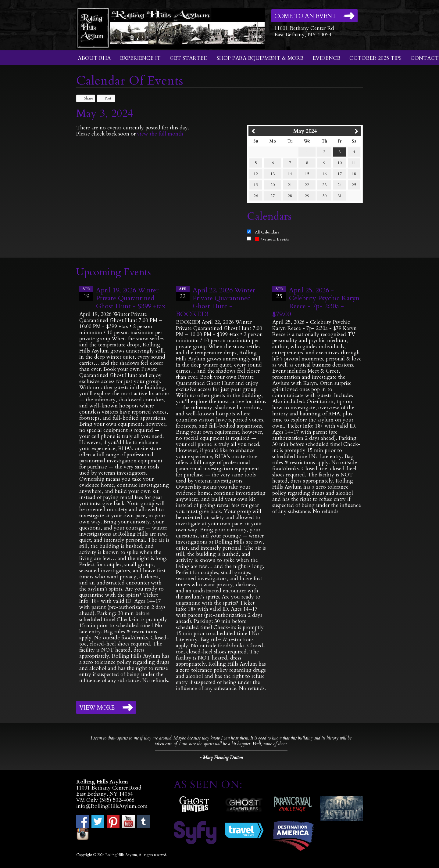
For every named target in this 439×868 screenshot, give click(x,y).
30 (324, 196)
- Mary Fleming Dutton (221, 758)
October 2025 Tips (375, 58)
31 (340, 196)
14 (290, 174)
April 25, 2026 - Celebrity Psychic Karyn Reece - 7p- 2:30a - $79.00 (316, 302)
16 (324, 174)
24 (340, 185)
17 (340, 174)
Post (105, 98)
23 (324, 185)
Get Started (189, 58)
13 (273, 174)
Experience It (140, 58)
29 (307, 196)
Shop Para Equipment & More (260, 58)
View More (97, 708)
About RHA (94, 58)
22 (307, 185)
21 (290, 185)
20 (273, 185)
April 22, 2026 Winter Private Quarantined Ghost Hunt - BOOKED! (216, 302)
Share (86, 98)
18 (354, 174)
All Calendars (267, 232)
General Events (272, 239)
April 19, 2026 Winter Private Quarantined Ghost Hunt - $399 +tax (131, 298)
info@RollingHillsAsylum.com (112, 806)
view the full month (160, 134)
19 (256, 185)
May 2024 (305, 131)
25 (354, 185)
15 (307, 174)
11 (354, 163)
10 (340, 163)
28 (290, 196)
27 (273, 196)
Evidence (326, 58)
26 (256, 196)
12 (256, 174)
